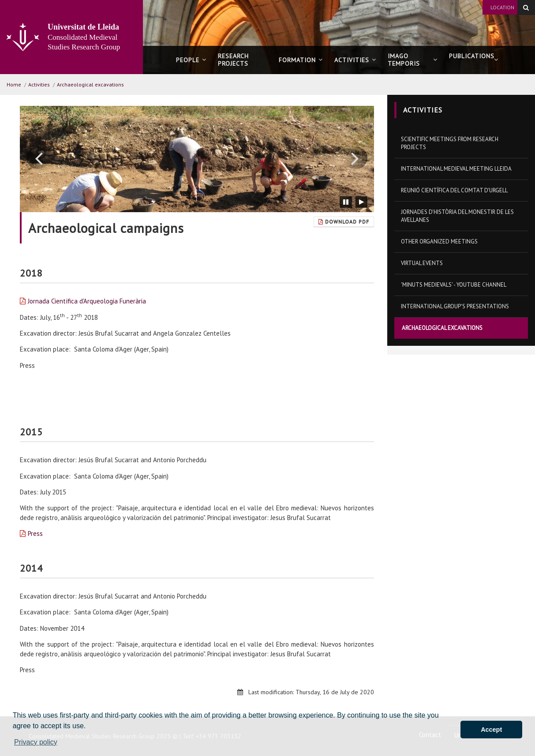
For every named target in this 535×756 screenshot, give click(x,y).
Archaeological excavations (90, 84)
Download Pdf (344, 222)
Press (35, 533)
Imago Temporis (412, 60)
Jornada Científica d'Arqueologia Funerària (87, 301)
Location (502, 7)
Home (14, 84)
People (191, 60)
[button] (39, 158)
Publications (474, 60)
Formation (301, 60)
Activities (355, 60)
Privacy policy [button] (36, 742)
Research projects (233, 60)
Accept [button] (491, 730)
